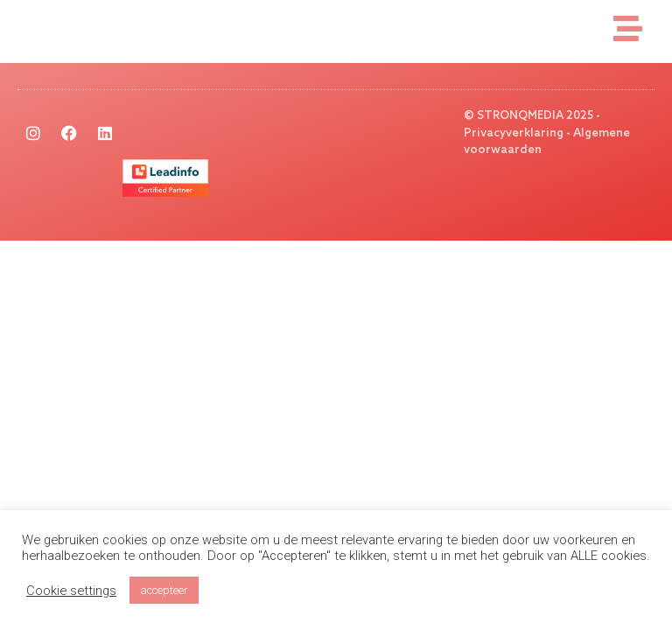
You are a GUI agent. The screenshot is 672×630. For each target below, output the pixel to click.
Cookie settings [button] (71, 591)
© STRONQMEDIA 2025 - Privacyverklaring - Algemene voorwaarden (547, 133)
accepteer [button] (164, 590)
